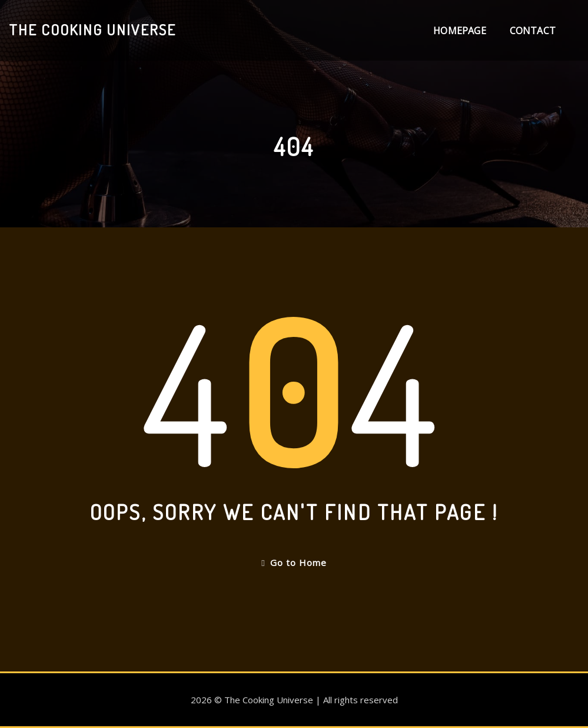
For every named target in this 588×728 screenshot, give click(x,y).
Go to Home (294, 562)
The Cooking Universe (92, 29)
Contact (533, 31)
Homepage (459, 31)
